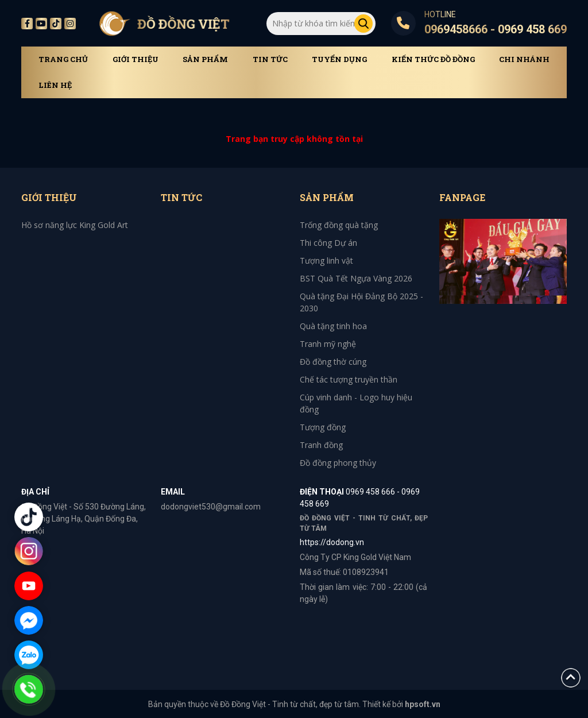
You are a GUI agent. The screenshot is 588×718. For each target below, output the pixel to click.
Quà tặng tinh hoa (333, 326)
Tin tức (270, 59)
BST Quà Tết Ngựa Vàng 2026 (356, 278)
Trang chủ (63, 59)
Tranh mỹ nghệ (328, 344)
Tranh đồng (321, 445)
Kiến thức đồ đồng (433, 59)
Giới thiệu (136, 59)
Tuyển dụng (339, 59)
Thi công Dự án (328, 243)
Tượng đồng (323, 427)
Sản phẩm (205, 59)
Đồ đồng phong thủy (338, 463)
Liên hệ (55, 85)
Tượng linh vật (326, 260)
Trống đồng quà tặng (339, 225)
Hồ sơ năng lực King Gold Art (75, 225)
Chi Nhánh (524, 59)
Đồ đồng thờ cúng (333, 362)
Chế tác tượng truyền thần (349, 379)
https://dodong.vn (332, 542)
